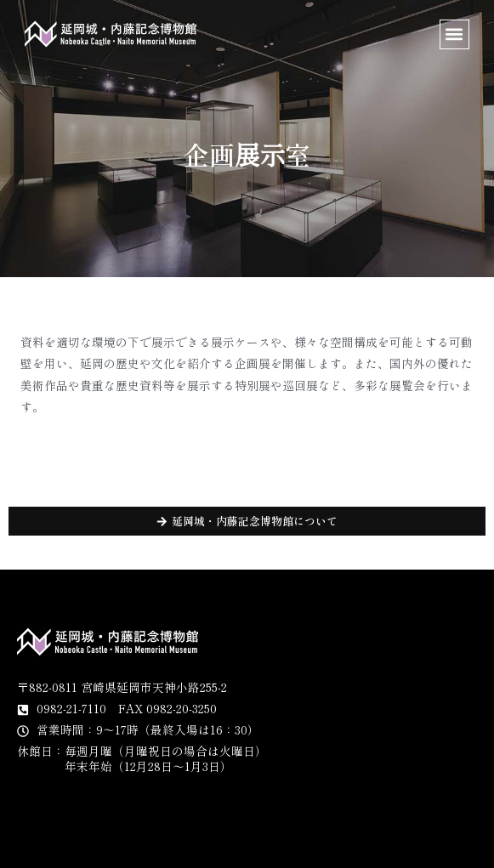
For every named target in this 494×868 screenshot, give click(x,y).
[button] (454, 34)
